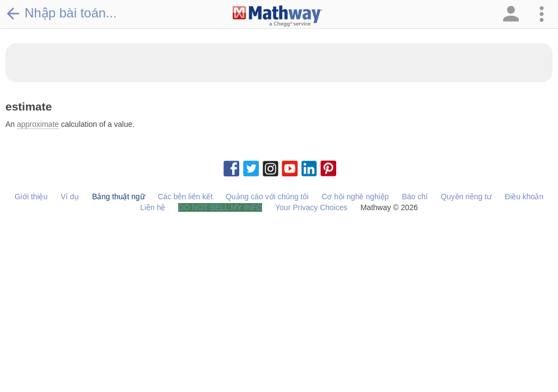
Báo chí (414, 197)
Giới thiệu (31, 197)
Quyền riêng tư (466, 197)
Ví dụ (70, 197)
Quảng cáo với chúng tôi (267, 197)
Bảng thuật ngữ (119, 197)
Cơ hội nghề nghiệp (355, 197)
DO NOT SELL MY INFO (220, 207)
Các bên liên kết (185, 197)
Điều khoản (524, 197)
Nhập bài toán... (61, 13)
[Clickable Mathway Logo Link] (278, 16)
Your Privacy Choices (311, 207)
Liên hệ (153, 207)
